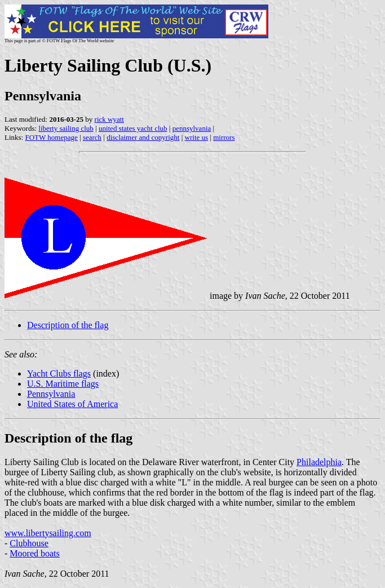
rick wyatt (109, 119)
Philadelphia (319, 462)
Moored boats (34, 553)
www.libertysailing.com (48, 533)
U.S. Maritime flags (63, 384)
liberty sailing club (66, 128)
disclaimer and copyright (143, 137)
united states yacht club (133, 128)
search (92, 137)
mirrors (224, 137)
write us (197, 137)
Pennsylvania (51, 394)
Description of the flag (68, 325)
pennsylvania (192, 128)
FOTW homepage (51, 137)
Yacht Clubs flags (59, 373)
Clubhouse (29, 543)
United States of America (72, 404)
